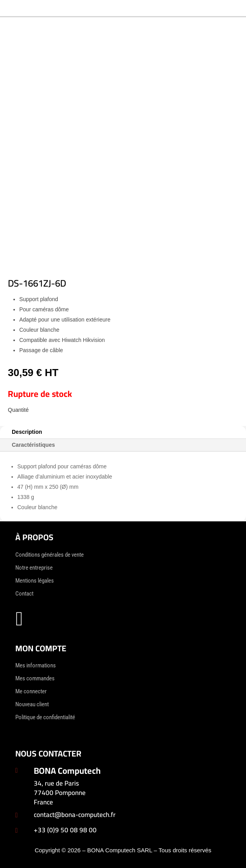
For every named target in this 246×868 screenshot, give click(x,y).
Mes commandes (35, 678)
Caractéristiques (33, 445)
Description (27, 432)
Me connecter (31, 691)
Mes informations (36, 665)
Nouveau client (32, 704)
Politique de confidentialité (45, 717)
